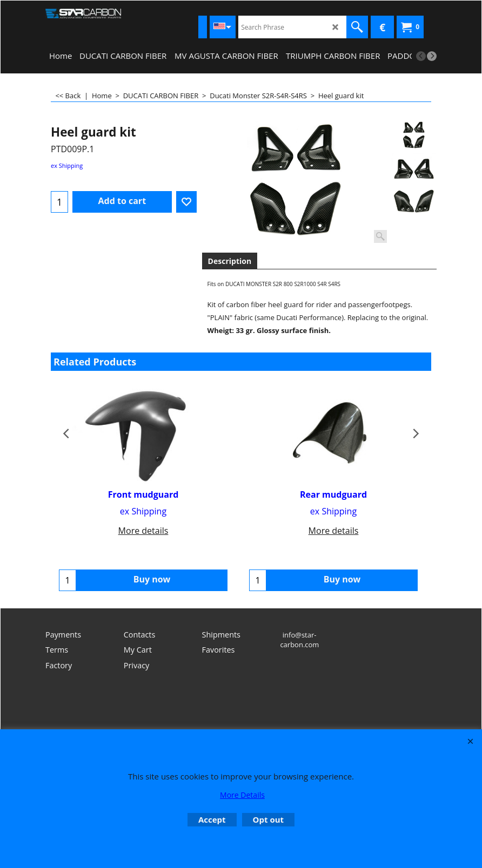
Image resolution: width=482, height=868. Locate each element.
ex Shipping (67, 165)
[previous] (421, 56)
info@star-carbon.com (299, 645)
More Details (242, 795)
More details (143, 531)
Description (230, 261)
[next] (432, 56)
